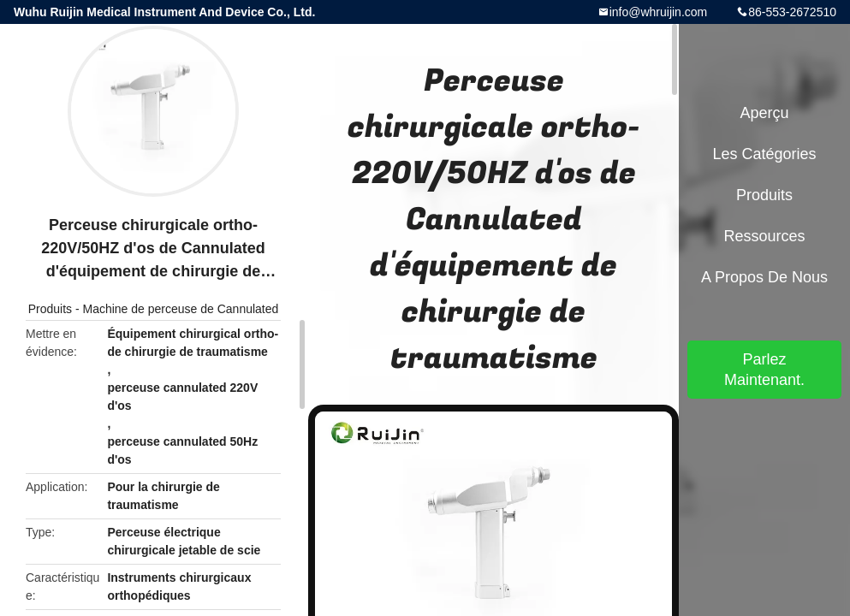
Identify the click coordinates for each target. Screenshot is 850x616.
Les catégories (764, 154)
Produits (50, 309)
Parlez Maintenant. (764, 370)
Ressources (764, 236)
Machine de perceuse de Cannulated (180, 309)
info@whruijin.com (659, 12)
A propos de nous (764, 277)
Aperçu (764, 113)
